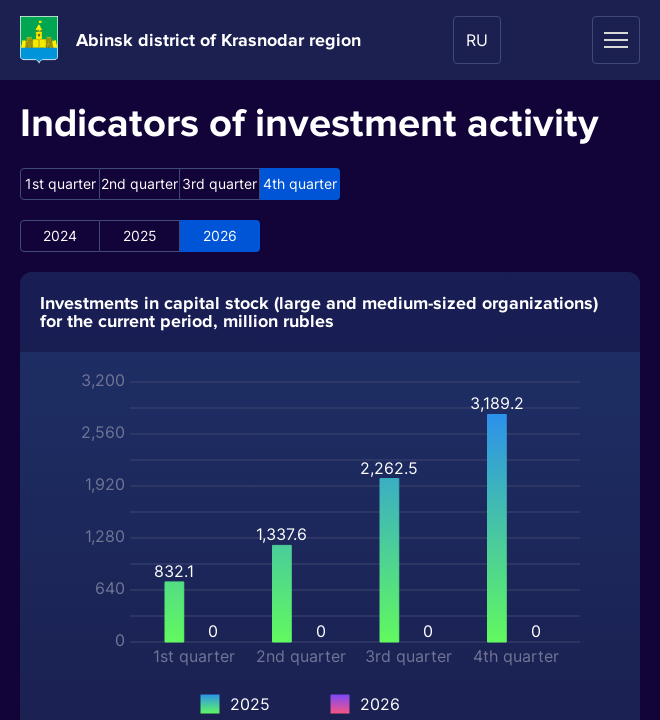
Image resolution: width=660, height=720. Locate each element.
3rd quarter (219, 183)
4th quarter (300, 183)
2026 (220, 235)
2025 (140, 235)
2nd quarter (139, 183)
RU (477, 40)
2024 (60, 235)
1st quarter (60, 183)
